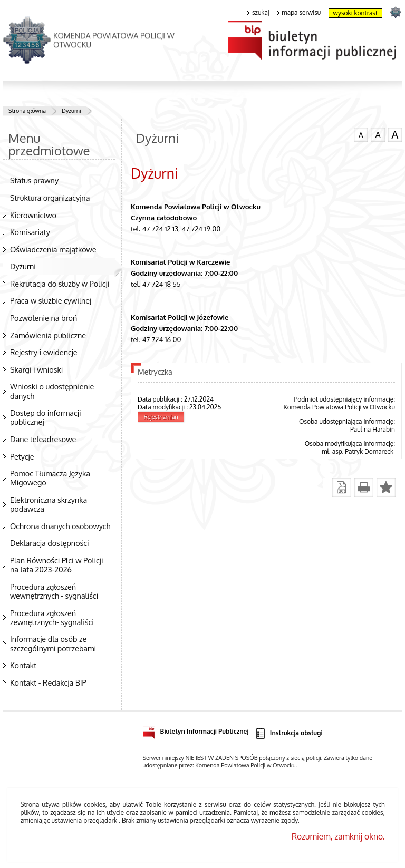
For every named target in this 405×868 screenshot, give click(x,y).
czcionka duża (395, 135)
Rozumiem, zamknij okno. (338, 836)
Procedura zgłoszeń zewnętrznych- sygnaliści (52, 617)
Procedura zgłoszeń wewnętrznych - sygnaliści (54, 591)
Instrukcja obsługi (288, 733)
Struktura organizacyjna (50, 198)
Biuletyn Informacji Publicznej (196, 730)
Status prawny (34, 180)
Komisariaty (30, 232)
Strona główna (27, 111)
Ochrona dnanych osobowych (60, 526)
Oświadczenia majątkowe (53, 249)
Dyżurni (71, 111)
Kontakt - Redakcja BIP (48, 682)
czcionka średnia (378, 134)
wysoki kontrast (355, 13)
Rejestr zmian (161, 417)
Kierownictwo (33, 215)
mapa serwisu (299, 13)
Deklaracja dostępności (50, 543)
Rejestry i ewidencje (44, 352)
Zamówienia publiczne (48, 335)
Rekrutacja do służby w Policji (60, 284)
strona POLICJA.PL (395, 12)
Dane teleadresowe (43, 439)
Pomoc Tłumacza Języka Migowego (50, 478)
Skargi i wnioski (36, 369)
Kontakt (23, 665)
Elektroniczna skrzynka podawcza (49, 504)
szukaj (258, 13)
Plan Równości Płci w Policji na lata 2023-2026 (57, 565)
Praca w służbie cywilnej (51, 300)
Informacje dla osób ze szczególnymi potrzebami (53, 643)
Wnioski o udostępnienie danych (52, 391)
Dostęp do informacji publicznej (46, 417)
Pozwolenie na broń (44, 318)
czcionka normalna (361, 134)
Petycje (22, 456)
